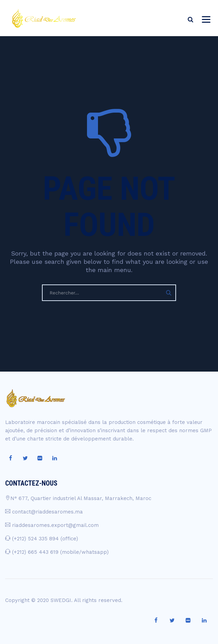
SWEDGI (61, 600)
